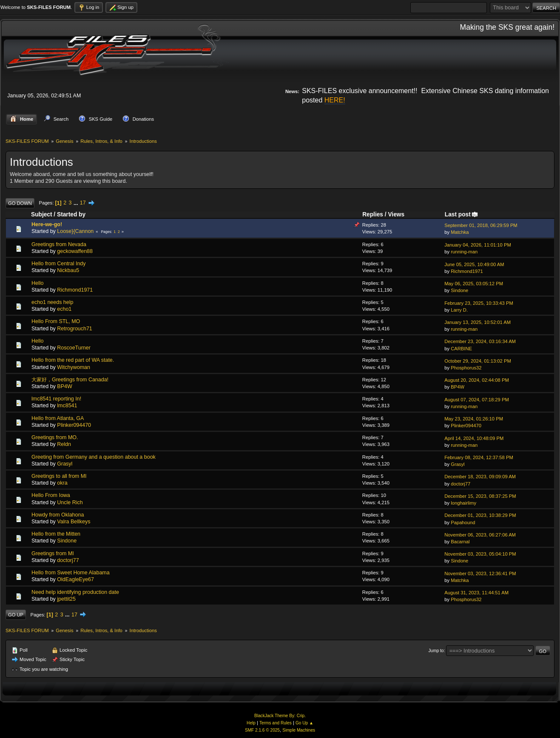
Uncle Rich (70, 502)
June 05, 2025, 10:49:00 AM (474, 264)
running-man (464, 252)
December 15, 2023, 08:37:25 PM (480, 496)
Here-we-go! (47, 224)
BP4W (64, 386)
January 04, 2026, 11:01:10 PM (478, 245)
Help (251, 723)
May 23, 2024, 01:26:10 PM (474, 419)
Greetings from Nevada (59, 244)
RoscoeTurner (74, 348)
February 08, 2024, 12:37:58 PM (479, 457)
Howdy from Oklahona (58, 515)
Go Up (16, 615)
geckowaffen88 (75, 251)
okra (62, 483)
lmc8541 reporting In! (56, 399)
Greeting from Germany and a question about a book (94, 457)
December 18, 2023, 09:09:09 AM (480, 477)
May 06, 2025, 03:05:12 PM (474, 284)
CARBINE (461, 348)
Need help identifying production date (75, 592)
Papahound (463, 522)
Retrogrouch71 (74, 328)
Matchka (460, 232)
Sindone (459, 290)
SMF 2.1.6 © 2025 (262, 730)
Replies (373, 214)
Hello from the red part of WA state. (73, 360)
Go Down (20, 203)
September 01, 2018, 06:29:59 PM (481, 225)
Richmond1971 (467, 271)
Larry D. (459, 310)
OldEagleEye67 (75, 579)
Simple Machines (299, 730)
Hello (37, 283)
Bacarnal (460, 542)
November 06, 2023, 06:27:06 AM (480, 535)
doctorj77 (461, 483)
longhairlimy (463, 503)
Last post (462, 214)
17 (83, 203)
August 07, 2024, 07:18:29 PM (477, 399)
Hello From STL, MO (56, 321)
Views (396, 214)
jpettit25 (66, 599)
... (77, 203)
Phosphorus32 (466, 368)
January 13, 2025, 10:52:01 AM (478, 322)
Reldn (64, 444)
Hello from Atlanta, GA (58, 418)
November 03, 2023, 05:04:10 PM (480, 554)
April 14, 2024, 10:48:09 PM (474, 438)
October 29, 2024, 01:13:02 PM (478, 361)
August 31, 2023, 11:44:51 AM (476, 593)
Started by (71, 214)
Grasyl (65, 464)
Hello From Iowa (51, 495)
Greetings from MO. (55, 437)
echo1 (64, 309)
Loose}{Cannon (75, 231)
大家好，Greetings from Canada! (70, 380)
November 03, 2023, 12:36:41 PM (480, 573)
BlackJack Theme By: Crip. (280, 715)
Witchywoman (74, 367)
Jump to (436, 650)
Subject (42, 214)
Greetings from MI (53, 553)
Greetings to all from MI (59, 476)
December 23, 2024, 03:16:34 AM (480, 341)
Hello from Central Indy (59, 264)
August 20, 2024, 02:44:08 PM (477, 380)
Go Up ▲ (304, 723)
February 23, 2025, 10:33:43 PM (479, 303)
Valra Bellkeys (74, 522)
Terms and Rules (276, 723)
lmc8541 (67, 406)
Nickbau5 (68, 270)
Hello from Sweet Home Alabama (71, 573)
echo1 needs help (52, 302)
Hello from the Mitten (56, 534)
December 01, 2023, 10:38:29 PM (480, 515)
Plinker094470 (74, 425)
